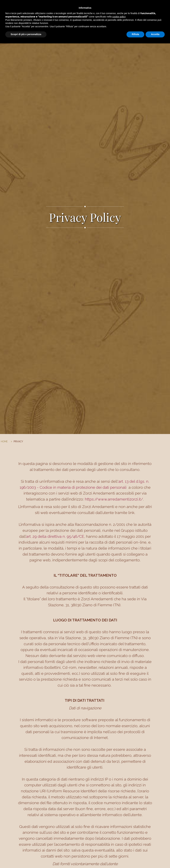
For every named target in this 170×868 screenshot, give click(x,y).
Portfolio (99, 6)
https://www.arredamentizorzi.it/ (114, 499)
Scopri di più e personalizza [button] (26, 859)
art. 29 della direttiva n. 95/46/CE (55, 536)
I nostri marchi (117, 6)
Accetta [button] (155, 859)
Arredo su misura (79, 6)
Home (61, 6)
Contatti (143, 6)
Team (154, 6)
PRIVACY (18, 441)
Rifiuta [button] (135, 859)
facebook (164, 6)
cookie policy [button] (119, 841)
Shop (132, 6)
